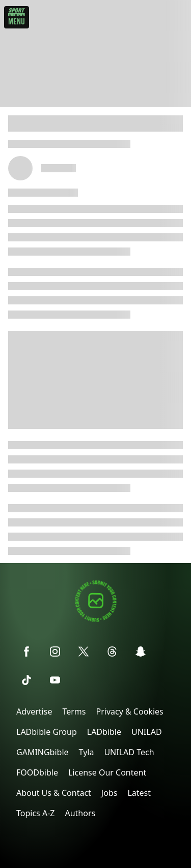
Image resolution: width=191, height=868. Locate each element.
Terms (74, 711)
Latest (139, 793)
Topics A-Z (35, 813)
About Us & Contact (54, 793)
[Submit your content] (96, 620)
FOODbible (37, 772)
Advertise (34, 711)
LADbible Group (47, 732)
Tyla (87, 752)
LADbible (104, 732)
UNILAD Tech (129, 752)
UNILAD (147, 732)
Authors (80, 813)
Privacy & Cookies (129, 711)
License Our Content (107, 772)
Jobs (110, 793)
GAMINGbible (43, 752)
